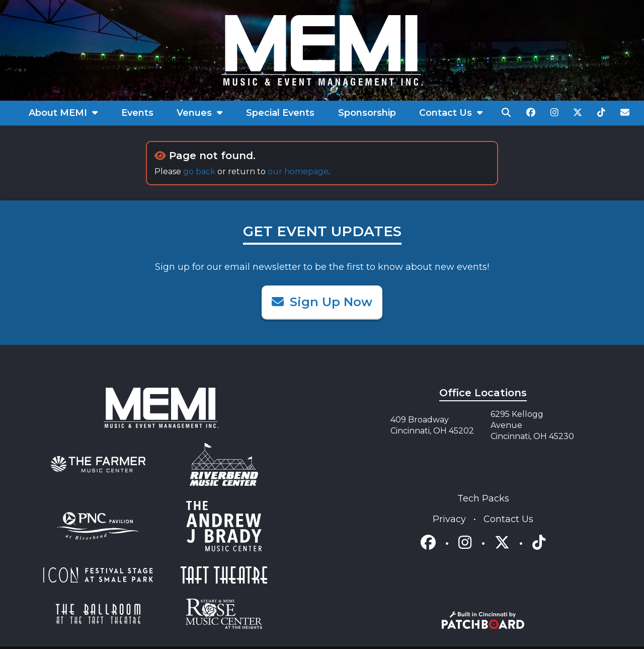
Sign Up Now (322, 302)
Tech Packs (483, 498)
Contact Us (508, 519)
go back (199, 171)
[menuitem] (63, 113)
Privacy (451, 519)
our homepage (298, 171)
